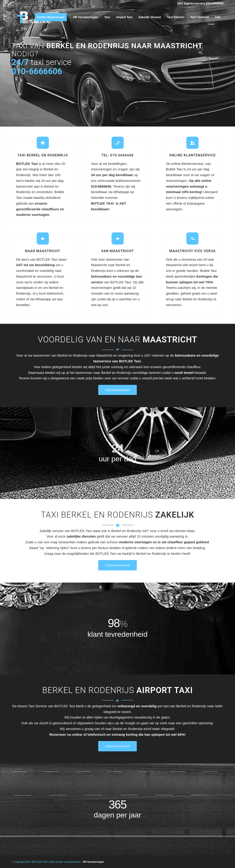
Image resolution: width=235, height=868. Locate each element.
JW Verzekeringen (93, 862)
